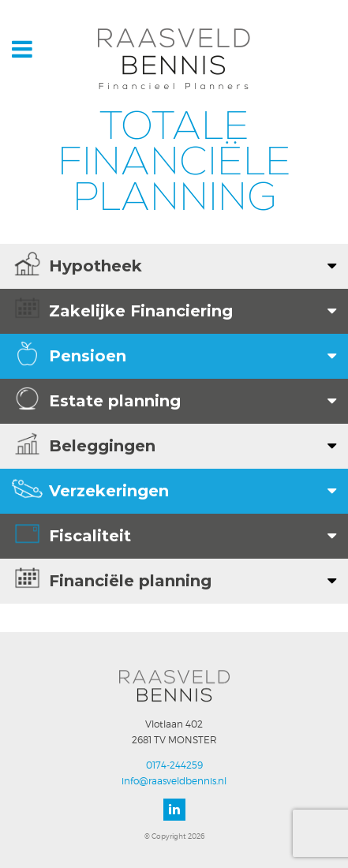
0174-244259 (174, 765)
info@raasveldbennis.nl (174, 781)
